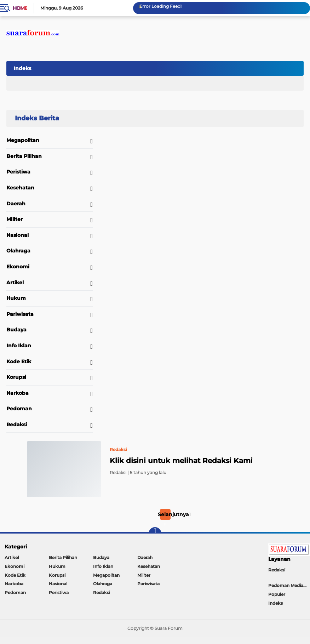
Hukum (16, 298)
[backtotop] (155, 534)
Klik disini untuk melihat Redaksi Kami (181, 461)
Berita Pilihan (24, 156)
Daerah (16, 204)
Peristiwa (18, 172)
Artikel (15, 283)
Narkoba (18, 393)
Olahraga (18, 251)
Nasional (18, 235)
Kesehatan (20, 188)
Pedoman (19, 409)
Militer (15, 219)
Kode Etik (19, 361)
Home (20, 8)
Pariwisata (20, 314)
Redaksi (17, 424)
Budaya (16, 330)
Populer (277, 594)
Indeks (22, 68)
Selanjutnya (174, 514)
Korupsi (16, 377)
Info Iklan (19, 346)
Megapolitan (23, 140)
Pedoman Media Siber (289, 585)
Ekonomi (18, 267)
